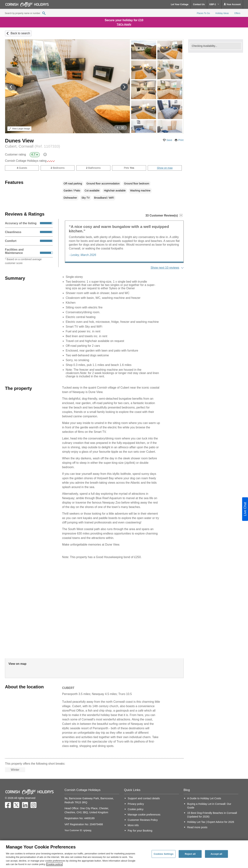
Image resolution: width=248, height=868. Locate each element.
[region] (124, 854)
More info (133, 825)
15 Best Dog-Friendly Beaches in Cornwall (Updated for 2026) (212, 815)
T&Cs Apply (124, 24)
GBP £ (214, 4)
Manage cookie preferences (144, 815)
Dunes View (19, 141)
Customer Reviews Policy (143, 820)
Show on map (165, 168)
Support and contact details (144, 798)
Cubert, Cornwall (32, 146)
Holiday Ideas (222, 13)
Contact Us (199, 4)
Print (181, 140)
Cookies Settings (164, 854)
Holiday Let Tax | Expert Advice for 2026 (211, 822)
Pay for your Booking (140, 831)
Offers (237, 13)
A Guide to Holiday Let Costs (204, 798)
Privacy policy (136, 804)
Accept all (216, 854)
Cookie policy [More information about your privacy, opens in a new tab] (55, 864)
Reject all (190, 854)
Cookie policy (136, 809)
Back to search (20, 33)
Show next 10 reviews (165, 268)
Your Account (232, 4)
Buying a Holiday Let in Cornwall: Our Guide (209, 806)
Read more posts (197, 827)
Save (169, 140)
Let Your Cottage (180, 4)
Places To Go (203, 13)
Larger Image (19, 129)
